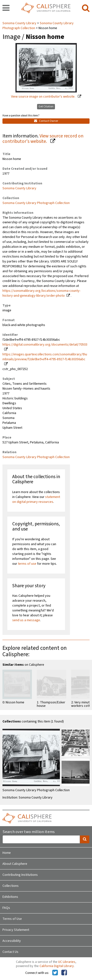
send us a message (26, 620)
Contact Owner (46, 121)
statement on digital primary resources (36, 499)
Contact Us (10, 952)
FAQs (6, 908)
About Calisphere (15, 864)
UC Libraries (67, 962)
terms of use (27, 564)
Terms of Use (12, 919)
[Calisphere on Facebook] (64, 973)
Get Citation (46, 107)
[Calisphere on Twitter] (55, 973)
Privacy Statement (16, 930)
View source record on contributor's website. (43, 139)
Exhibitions (10, 897)
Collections (11, 886)
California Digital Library (57, 966)
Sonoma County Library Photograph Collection (36, 203)
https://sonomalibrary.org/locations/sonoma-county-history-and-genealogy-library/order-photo (41, 293)
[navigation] (6, 8)
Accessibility (12, 941)
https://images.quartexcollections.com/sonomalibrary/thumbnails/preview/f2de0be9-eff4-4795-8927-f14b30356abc (45, 357)
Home (7, 853)
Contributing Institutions (20, 875)
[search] (86, 8)
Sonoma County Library (20, 23)
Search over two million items (29, 832)
